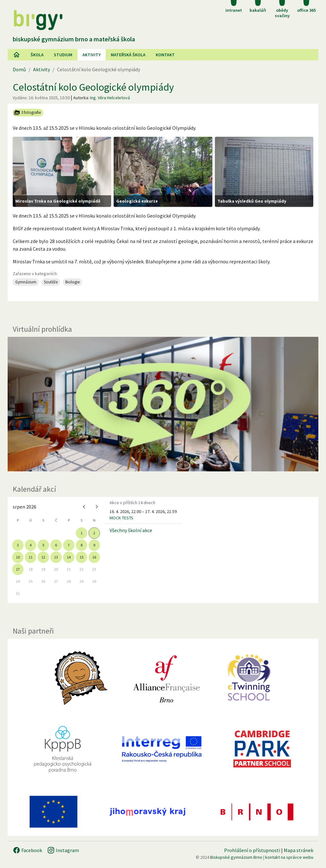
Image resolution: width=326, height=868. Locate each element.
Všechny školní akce (131, 530)
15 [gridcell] (81, 557)
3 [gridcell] (18, 545)
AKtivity (92, 55)
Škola (37, 55)
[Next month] (97, 507)
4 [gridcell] (31, 545)
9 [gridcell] (94, 545)
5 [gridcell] (43, 545)
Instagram (63, 850)
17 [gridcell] (18, 569)
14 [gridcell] (69, 557)
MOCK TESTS (121, 518)
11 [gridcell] (31, 557)
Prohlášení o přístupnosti (252, 850)
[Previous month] (84, 507)
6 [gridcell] (56, 545)
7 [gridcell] (69, 545)
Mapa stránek (298, 850)
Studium (63, 55)
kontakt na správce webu (289, 857)
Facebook (27, 850)
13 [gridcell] (56, 557)
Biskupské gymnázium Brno (236, 857)
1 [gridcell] (81, 533)
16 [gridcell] (94, 557)
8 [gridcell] (81, 545)
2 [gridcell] (94, 533)
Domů (19, 69)
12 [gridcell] (43, 557)
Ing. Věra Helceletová (110, 98)
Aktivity (42, 69)
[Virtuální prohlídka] (163, 404)
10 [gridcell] (18, 557)
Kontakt (165, 55)
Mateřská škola (128, 55)
